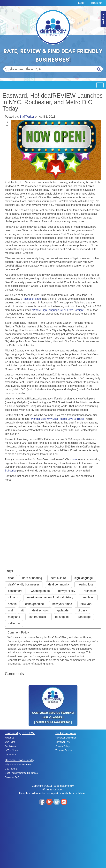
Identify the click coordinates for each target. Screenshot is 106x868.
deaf (11, 578)
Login (82, 3)
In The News (11, 750)
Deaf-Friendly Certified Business (21, 773)
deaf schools (41, 610)
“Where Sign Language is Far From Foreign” (58, 310)
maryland (14, 617)
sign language (84, 578)
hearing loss (85, 584)
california (14, 623)
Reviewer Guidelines (66, 738)
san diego (84, 617)
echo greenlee (35, 604)
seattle (12, 604)
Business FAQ (12, 777)
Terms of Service (64, 750)
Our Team (10, 742)
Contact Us (11, 754)
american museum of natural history (50, 597)
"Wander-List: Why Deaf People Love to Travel (57, 419)
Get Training (11, 769)
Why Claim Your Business (18, 764)
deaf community (59, 584)
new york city (67, 591)
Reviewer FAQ (63, 742)
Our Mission (11, 746)
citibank (13, 597)
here (74, 459)
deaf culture (58, 578)
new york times (62, 604)
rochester (90, 591)
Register (96, 3)
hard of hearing (32, 578)
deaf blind (88, 597)
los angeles (62, 617)
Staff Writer (27, 117)
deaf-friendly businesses (24, 584)
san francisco (37, 617)
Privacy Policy (63, 746)
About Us (10, 738)
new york (86, 604)
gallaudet (63, 610)
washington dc (40, 591)
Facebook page (32, 299)
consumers (15, 591)
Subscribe (11, 471)
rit (22, 610)
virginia (82, 610)
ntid (10, 610)
